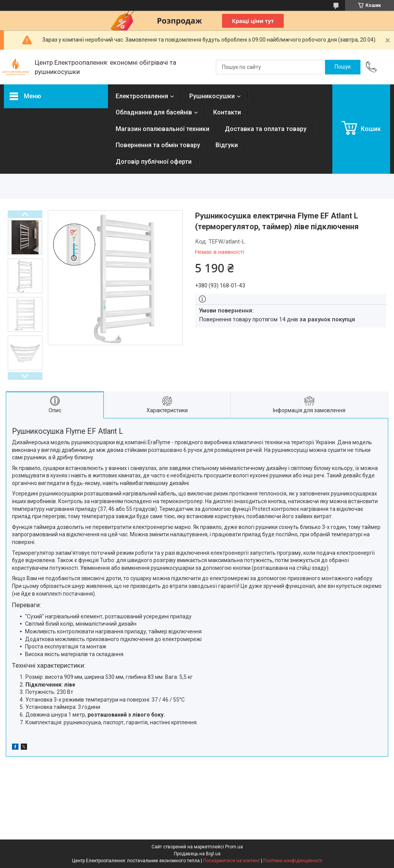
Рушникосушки (212, 96)
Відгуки (227, 145)
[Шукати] (343, 67)
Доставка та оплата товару (266, 129)
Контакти (227, 112)
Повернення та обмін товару (158, 145)
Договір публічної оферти (154, 162)
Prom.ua (234, 847)
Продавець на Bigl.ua (197, 854)
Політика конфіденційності (293, 861)
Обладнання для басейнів (154, 112)
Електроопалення (142, 96)
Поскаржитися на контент (232, 861)
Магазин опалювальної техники (162, 129)
